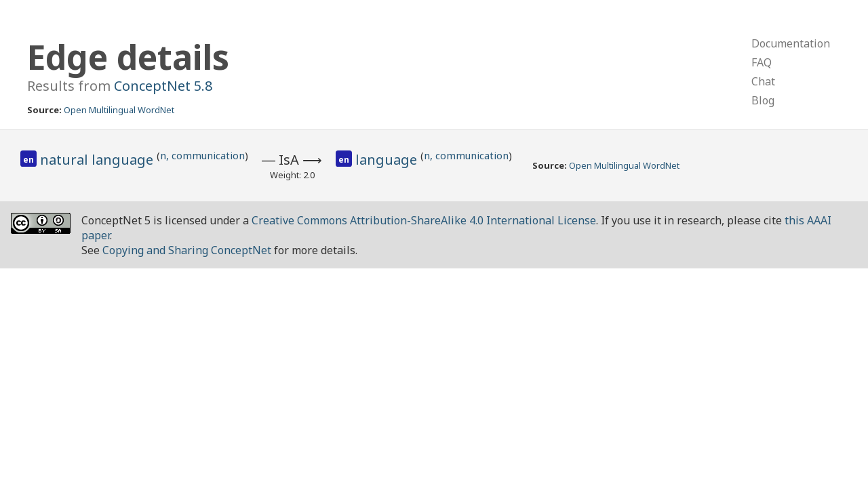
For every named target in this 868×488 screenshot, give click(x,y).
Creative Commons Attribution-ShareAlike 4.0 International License (424, 220)
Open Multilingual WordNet (119, 110)
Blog (763, 100)
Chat (763, 81)
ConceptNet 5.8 (163, 86)
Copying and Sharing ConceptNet (187, 250)
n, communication (202, 155)
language (388, 160)
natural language (98, 160)
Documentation (791, 43)
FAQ (762, 62)
